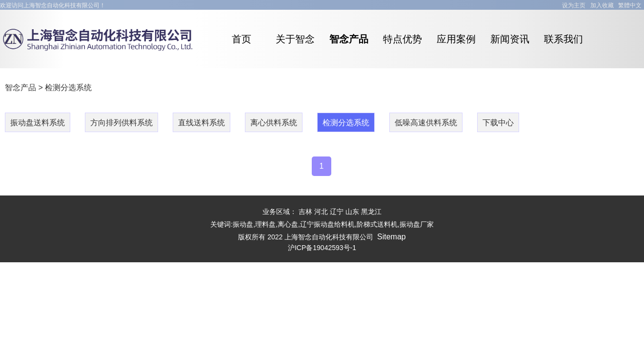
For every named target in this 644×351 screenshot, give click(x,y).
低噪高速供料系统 (426, 123)
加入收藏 (602, 5)
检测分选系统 (68, 88)
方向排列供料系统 (121, 123)
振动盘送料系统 (38, 123)
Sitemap (392, 237)
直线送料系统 (201, 123)
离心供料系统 (274, 123)
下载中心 (498, 123)
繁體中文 (630, 5)
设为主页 (574, 5)
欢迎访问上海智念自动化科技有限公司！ (53, 5)
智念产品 (20, 88)
